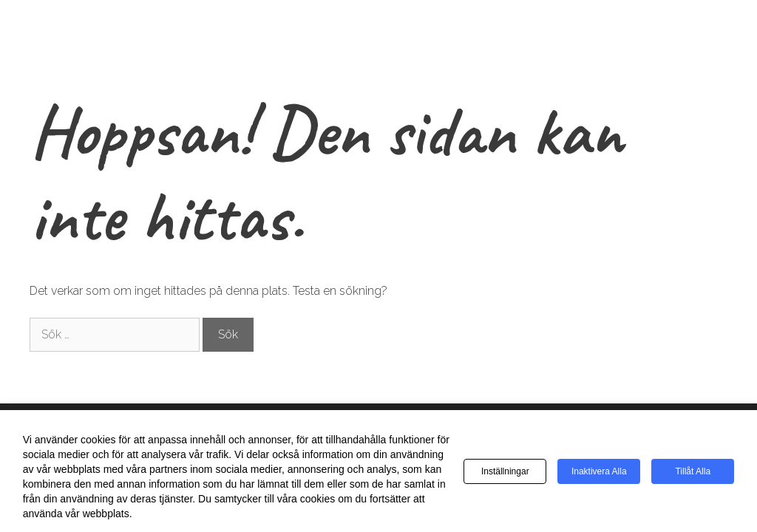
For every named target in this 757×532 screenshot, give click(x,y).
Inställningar (505, 471)
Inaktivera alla (599, 471)
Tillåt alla (693, 471)
